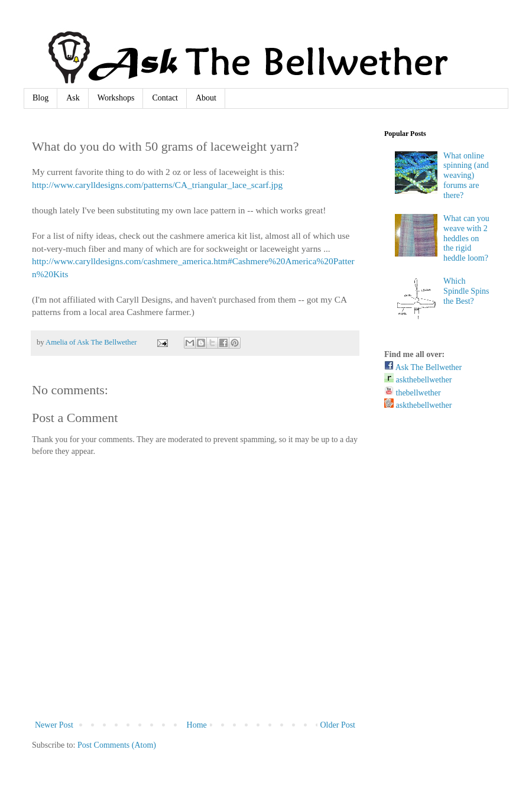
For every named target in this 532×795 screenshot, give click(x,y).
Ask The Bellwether (423, 367)
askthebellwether (418, 380)
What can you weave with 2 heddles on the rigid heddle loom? (466, 238)
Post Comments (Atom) (117, 745)
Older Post (338, 725)
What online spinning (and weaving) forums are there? (466, 176)
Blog (40, 98)
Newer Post (54, 725)
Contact (165, 98)
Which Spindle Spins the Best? (466, 291)
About (206, 98)
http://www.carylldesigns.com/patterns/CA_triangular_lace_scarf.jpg (157, 185)
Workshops (116, 98)
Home (197, 725)
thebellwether (413, 393)
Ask (73, 98)
